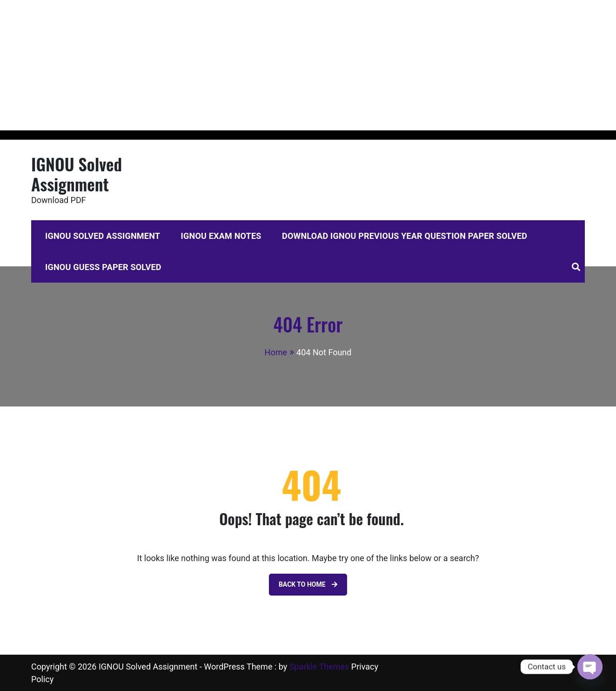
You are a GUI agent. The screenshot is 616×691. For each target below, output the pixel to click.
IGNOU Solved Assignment (77, 174)
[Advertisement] (279, 65)
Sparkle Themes (319, 667)
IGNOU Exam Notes (221, 236)
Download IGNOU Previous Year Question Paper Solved (405, 236)
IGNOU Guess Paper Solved (103, 267)
